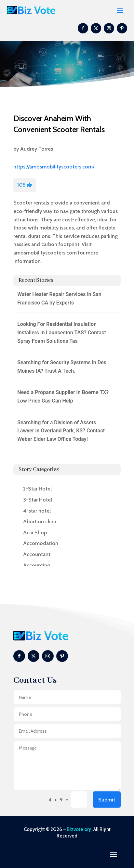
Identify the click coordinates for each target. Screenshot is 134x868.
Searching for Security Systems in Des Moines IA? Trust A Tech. (62, 367)
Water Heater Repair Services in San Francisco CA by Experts (59, 298)
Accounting (37, 565)
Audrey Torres (37, 149)
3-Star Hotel (38, 500)
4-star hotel (37, 511)
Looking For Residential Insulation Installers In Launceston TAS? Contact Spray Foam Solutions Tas (62, 332)
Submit (107, 800)
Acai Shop (35, 533)
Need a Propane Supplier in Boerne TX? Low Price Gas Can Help (63, 397)
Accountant (37, 554)
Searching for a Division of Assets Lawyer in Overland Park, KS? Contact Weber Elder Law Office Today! (61, 431)
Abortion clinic (40, 521)
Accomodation (41, 543)
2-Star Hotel (37, 489)
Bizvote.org (79, 829)
